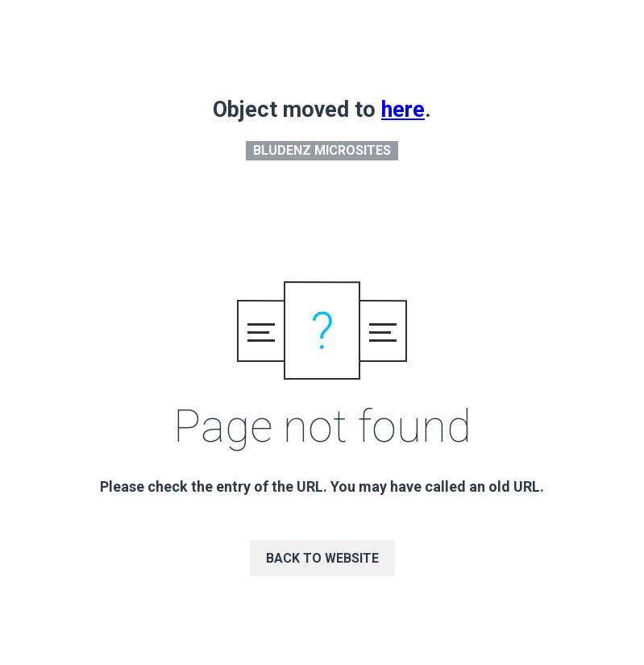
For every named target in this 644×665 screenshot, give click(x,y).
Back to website (322, 558)
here (403, 110)
